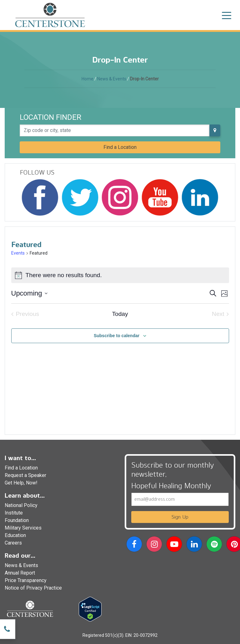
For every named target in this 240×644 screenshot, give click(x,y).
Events (18, 253)
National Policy (21, 505)
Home (87, 79)
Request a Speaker (25, 475)
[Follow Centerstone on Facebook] (40, 197)
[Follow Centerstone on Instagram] (120, 197)
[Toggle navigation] (227, 15)
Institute (14, 513)
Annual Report (20, 573)
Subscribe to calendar (117, 336)
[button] (134, 545)
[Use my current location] (215, 130)
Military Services (23, 528)
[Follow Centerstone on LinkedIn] (200, 197)
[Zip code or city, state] (115, 130)
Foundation (17, 520)
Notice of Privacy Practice (33, 588)
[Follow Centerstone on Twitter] (80, 197)
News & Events (112, 79)
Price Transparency (26, 580)
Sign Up (180, 517)
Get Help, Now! (21, 483)
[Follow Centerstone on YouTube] (160, 197)
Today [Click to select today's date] (120, 314)
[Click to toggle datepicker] (29, 293)
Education (15, 535)
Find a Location (120, 147)
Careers (13, 543)
